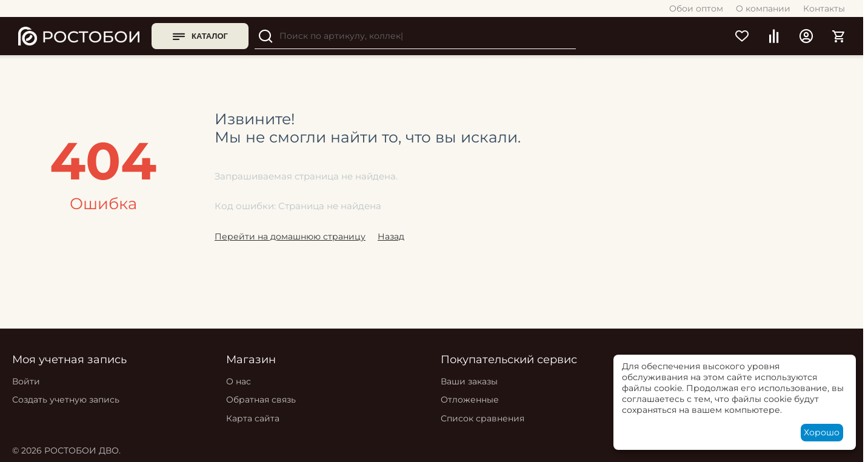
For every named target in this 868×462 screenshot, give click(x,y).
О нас (239, 381)
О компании (763, 8)
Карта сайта (253, 418)
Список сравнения (482, 418)
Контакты (824, 8)
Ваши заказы (469, 381)
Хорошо (822, 432)
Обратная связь (261, 400)
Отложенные (470, 400)
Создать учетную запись (66, 400)
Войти (26, 381)
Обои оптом (696, 8)
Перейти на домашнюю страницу (290, 236)
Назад (391, 236)
